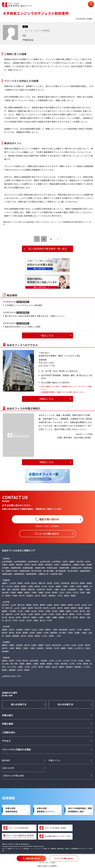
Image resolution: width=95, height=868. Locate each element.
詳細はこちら (47, 399)
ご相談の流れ (9, 732)
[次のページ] (58, 239)
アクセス (6, 741)
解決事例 (6, 760)
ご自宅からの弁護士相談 (13, 776)
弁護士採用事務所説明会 (11, 810)
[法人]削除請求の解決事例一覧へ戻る (47, 249)
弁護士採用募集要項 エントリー (46, 810)
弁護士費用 (8, 724)
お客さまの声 (8, 768)
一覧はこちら (47, 335)
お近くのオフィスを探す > (48, 866)
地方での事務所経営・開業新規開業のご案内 (80, 810)
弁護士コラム (54, 760)
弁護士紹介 (8, 715)
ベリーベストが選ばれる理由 (16, 749)
